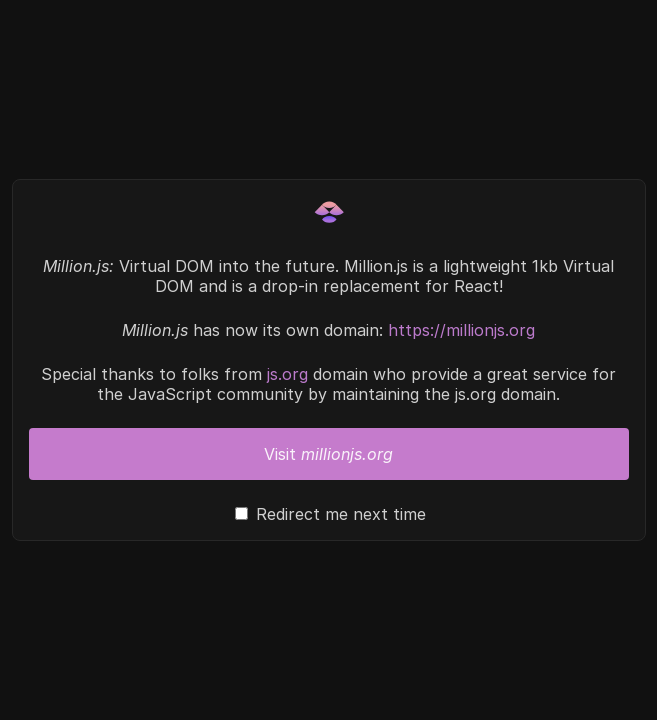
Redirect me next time (341, 514)
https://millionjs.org (461, 330)
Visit (328, 454)
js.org (287, 374)
